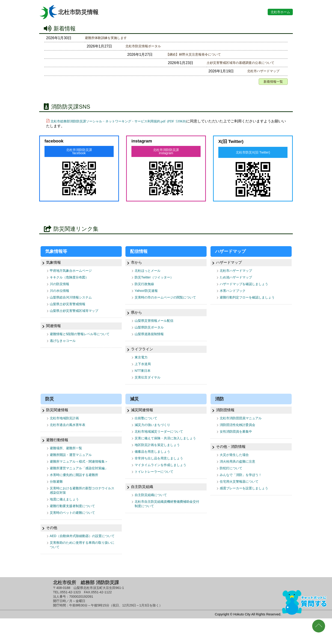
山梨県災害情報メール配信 (157, 331)
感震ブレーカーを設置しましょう (247, 505)
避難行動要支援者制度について (76, 524)
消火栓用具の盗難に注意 (240, 477)
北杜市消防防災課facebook (79, 154)
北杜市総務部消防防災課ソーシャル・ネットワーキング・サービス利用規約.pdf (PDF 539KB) (128, 123)
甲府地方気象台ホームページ (74, 274)
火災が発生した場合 (236, 470)
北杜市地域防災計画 (66, 432)
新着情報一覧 (272, 84)
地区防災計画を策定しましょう (160, 465)
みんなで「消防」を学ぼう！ (244, 491)
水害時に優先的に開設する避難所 (77, 491)
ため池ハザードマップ (238, 281)
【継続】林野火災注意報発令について (116, 55)
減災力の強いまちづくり (155, 439)
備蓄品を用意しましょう (155, 472)
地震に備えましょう (66, 517)
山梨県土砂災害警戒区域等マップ (77, 317)
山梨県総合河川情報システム (74, 302)
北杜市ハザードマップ (103, 73)
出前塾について (148, 432)
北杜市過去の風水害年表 (70, 439)
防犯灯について (233, 484)
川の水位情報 (61, 295)
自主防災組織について (153, 517)
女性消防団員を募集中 (238, 446)
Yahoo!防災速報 (148, 295)
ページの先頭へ (319, 626)
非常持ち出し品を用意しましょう (162, 479)
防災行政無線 (146, 288)
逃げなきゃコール (65, 352)
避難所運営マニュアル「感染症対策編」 (83, 484)
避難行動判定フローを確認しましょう (251, 302)
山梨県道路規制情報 (151, 345)
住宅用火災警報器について (242, 498)
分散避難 (57, 498)
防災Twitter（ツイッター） (157, 281)
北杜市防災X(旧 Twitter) (253, 155)
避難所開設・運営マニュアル (74, 470)
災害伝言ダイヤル (149, 390)
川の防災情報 (61, 288)
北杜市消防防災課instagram (166, 154)
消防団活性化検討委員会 (240, 439)
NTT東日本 (144, 383)
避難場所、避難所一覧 (68, 462)
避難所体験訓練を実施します (109, 38)
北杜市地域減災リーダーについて (162, 446)
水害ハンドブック (234, 295)
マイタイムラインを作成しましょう (164, 486)
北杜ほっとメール (149, 274)
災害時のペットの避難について (76, 532)
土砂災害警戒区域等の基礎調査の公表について (124, 64)
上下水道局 (144, 376)
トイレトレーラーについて (157, 494)
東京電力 (142, 369)
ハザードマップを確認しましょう (247, 288)
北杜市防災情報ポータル (105, 47)
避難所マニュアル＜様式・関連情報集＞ (83, 477)
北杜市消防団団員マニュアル (244, 432)
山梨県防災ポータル (151, 338)
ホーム (277, 12)
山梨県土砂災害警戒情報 (70, 309)
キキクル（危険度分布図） (72, 281)
